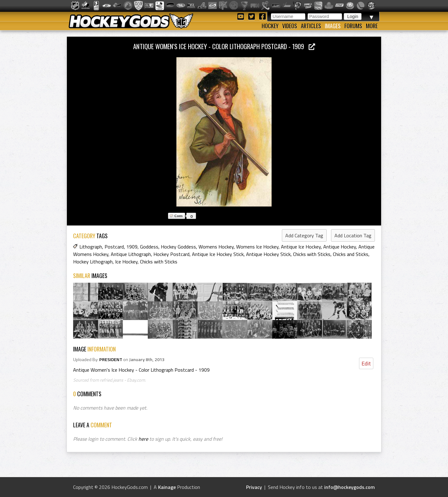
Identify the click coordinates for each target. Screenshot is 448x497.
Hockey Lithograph (93, 262)
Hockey (270, 26)
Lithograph (91, 247)
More (372, 26)
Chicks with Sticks (312, 254)
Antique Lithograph (131, 254)
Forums (353, 26)
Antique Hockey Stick (268, 254)
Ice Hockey (126, 262)
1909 (132, 247)
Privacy (254, 487)
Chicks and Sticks (351, 254)
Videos (290, 26)
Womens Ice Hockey (257, 247)
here (143, 439)
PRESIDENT (111, 360)
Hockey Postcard (171, 254)
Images (333, 26)
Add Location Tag (353, 235)
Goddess (149, 247)
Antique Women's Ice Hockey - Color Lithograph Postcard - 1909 (224, 46)
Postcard (114, 247)
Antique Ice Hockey (301, 247)
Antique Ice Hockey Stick (218, 254)
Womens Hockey (216, 247)
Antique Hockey (340, 247)
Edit (366, 363)
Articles (311, 26)
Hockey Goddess (178, 247)
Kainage (167, 487)
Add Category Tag (304, 235)
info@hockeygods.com (350, 487)
